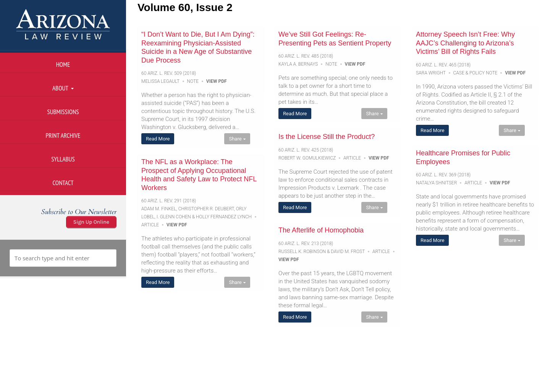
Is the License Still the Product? (327, 137)
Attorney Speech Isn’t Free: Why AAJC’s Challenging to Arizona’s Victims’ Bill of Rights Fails (465, 43)
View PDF (217, 81)
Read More (158, 139)
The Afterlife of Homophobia (321, 230)
